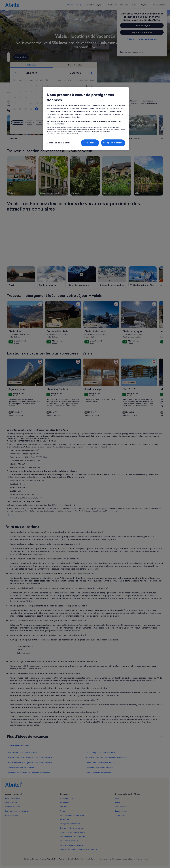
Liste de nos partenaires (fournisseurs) (62, 134)
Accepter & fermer (113, 143)
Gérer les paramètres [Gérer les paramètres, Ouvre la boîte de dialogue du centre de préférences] (59, 143)
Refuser (90, 143)
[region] (86, 119)
